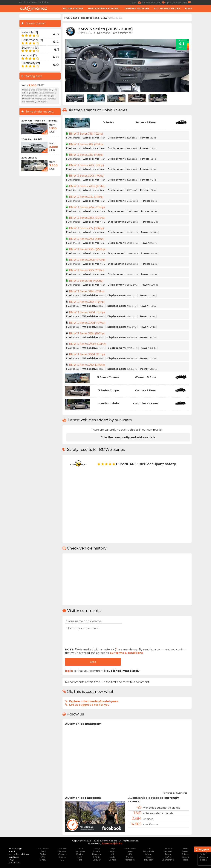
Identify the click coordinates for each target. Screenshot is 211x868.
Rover (168, 854)
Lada (112, 857)
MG (130, 854)
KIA (112, 854)
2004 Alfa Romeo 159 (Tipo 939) (39, 121)
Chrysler (62, 851)
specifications (90, 18)
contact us (44, 2)
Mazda (130, 857)
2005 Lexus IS (29, 158)
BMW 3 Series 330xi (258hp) (87, 249)
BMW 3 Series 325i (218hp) (86, 197)
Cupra (62, 857)
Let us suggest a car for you (89, 705)
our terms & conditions (126, 653)
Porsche (168, 848)
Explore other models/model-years (94, 701)
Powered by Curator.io (175, 792)
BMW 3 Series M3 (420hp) (86, 281)
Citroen (62, 854)
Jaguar (97, 860)
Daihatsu (80, 851)
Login (136, 2)
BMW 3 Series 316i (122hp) (86, 134)
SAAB (168, 857)
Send (93, 662)
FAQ (11, 860)
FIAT (80, 857)
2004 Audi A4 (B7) (32, 139)
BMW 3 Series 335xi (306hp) (87, 218)
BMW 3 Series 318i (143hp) (86, 155)
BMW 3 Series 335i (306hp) (86, 228)
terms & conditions (19, 854)
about (22, 2)
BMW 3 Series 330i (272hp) (87, 270)
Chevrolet (62, 848)
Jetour (113, 851)
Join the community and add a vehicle (128, 437)
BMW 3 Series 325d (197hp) (87, 333)
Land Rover (130, 848)
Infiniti (97, 857)
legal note (32, 2)
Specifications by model (104, 8)
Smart (185, 851)
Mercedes (130, 860)
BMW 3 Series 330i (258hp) (87, 239)
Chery (43, 860)
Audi (43, 851)
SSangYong (168, 860)
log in (69, 671)
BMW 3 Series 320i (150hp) (86, 165)
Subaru (185, 854)
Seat (185, 848)
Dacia (80, 848)
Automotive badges (167, 8)
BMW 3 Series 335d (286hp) (87, 365)
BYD (43, 857)
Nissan (149, 854)
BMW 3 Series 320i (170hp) (87, 176)
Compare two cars (137, 8)
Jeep (112, 848)
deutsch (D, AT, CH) (154, 2)
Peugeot (149, 860)
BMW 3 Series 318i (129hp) (86, 144)
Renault (168, 851)
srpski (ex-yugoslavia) (179, 2)
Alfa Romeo (43, 848)
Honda (97, 851)
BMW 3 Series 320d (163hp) (87, 312)
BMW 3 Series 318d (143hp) (87, 302)
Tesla (185, 860)
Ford (80, 860)
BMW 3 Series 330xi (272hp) (87, 260)
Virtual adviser (73, 8)
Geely (97, 848)
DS (62, 860)
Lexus (130, 851)
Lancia (112, 860)
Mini (149, 848)
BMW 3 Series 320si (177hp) (87, 186)
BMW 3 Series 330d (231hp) (87, 354)
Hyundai (97, 854)
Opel (149, 857)
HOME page (72, 18)
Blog (188, 8)
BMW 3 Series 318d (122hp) (87, 291)
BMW (104, 18)
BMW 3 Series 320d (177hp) (87, 323)
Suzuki (186, 857)
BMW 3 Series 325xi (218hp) (87, 207)
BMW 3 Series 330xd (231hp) (88, 344)
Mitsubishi (149, 851)
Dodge (80, 854)
